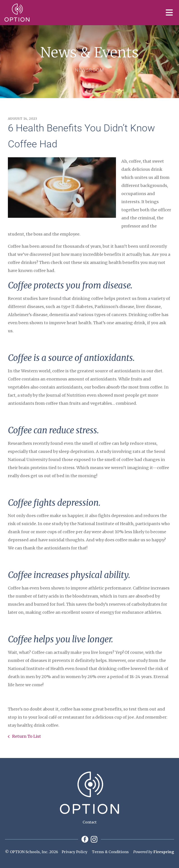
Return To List (26, 736)
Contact (90, 822)
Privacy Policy (75, 852)
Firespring (164, 852)
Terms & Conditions (110, 852)
